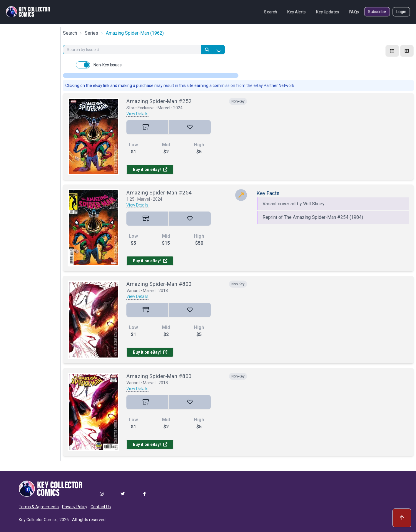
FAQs (354, 12)
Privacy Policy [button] (75, 507)
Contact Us (101, 507)
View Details (137, 114)
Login (401, 12)
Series (91, 33)
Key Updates (328, 12)
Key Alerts (297, 12)
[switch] (83, 65)
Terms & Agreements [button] (39, 507)
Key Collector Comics (38, 520)
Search (271, 12)
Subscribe (377, 12)
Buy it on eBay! (150, 169)
